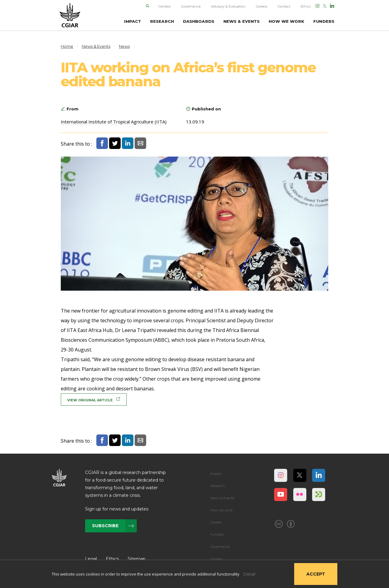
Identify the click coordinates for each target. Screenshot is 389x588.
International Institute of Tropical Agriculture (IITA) (114, 122)
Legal (91, 559)
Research (218, 486)
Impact (216, 474)
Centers (165, 6)
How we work (222, 510)
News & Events (222, 498)
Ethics (306, 6)
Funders (217, 534)
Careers (262, 6)
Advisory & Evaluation (228, 6)
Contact (284, 6)
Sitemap (137, 559)
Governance (191, 6)
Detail (249, 574)
